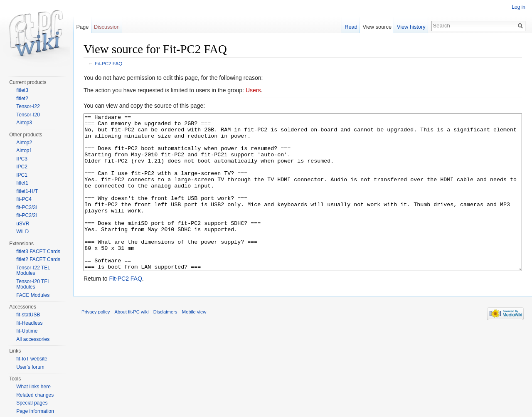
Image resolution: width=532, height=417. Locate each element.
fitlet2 (22, 99)
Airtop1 (24, 151)
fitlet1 (22, 183)
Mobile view (194, 343)
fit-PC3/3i (26, 207)
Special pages (32, 403)
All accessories (33, 339)
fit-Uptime (27, 331)
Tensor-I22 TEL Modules (33, 271)
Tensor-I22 (28, 106)
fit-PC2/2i (26, 215)
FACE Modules (33, 295)
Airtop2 (24, 143)
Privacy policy (96, 343)
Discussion (107, 27)
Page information (35, 411)
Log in (518, 7)
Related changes (35, 395)
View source (377, 27)
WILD (22, 232)
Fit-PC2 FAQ (109, 63)
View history (411, 27)
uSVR (23, 224)
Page (82, 27)
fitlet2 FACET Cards (38, 259)
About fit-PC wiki (132, 343)
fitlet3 (22, 90)
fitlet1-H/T (27, 191)
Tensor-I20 (28, 115)
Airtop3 (24, 123)
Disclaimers (165, 343)
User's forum (30, 367)
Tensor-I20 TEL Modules (33, 284)
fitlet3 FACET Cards (38, 252)
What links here (33, 387)
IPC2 (22, 167)
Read (351, 27)
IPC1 (22, 175)
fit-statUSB (28, 315)
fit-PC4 (24, 199)
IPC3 (22, 159)
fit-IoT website (32, 359)
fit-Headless (29, 323)
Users (253, 90)
